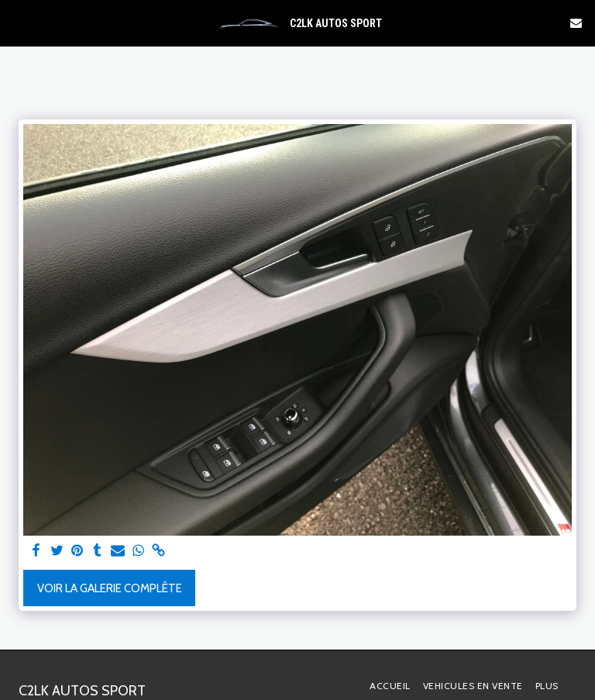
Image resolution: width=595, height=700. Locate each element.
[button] (17, 22)
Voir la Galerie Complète (110, 588)
